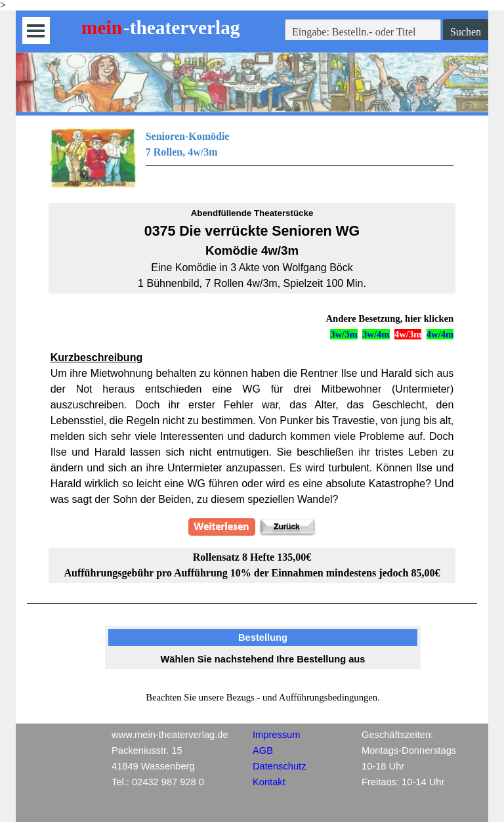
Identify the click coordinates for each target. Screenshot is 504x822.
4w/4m (440, 334)
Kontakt (269, 782)
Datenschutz (279, 766)
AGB (263, 750)
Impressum (276, 735)
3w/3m (344, 334)
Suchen (466, 32)
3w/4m (376, 334)
